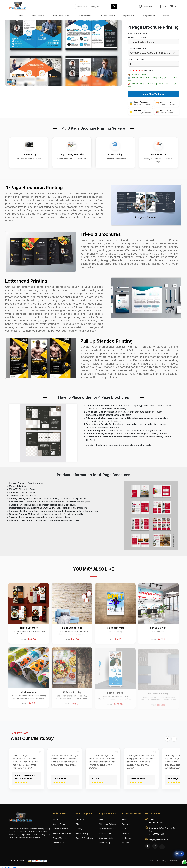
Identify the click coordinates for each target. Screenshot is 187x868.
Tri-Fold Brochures (101, 233)
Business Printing (106, 827)
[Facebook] (148, 845)
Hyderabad (127, 837)
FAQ (101, 818)
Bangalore (127, 823)
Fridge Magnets (60, 837)
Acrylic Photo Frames (62, 832)
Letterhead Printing (26, 279)
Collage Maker (148, 16)
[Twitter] (162, 845)
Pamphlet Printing (61, 827)
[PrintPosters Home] (18, 5)
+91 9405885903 (156, 833)
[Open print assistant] (179, 853)
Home (20, 16)
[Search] (114, 6)
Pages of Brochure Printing (138, 37)
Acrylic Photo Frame (61, 16)
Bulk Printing (104, 841)
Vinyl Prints (128, 16)
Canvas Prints (86, 16)
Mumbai (126, 832)
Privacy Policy (82, 832)
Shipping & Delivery (108, 823)
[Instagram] (155, 845)
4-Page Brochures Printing (34, 186)
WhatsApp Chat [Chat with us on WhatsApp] (8, 866)
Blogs (79, 823)
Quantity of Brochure (136, 59)
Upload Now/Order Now (154, 94)
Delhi (124, 827)
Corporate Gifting (107, 837)
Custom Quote (105, 832)
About (165, 16)
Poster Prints (107, 16)
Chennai (126, 841)
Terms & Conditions (84, 837)
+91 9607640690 (157, 821)
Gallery (79, 827)
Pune (124, 818)
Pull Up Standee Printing (106, 339)
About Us (80, 818)
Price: (130, 71)
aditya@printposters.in (159, 838)
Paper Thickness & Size (137, 48)
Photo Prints (36, 16)
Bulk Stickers (59, 841)
